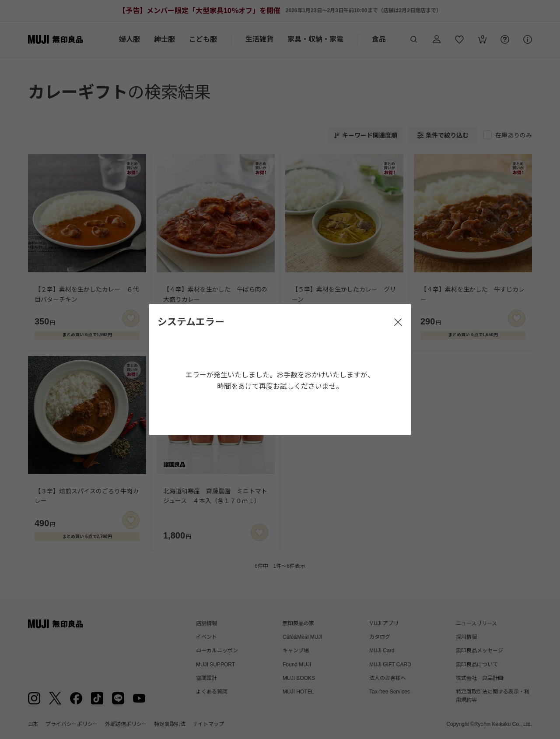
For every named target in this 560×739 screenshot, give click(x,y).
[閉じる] (398, 322)
